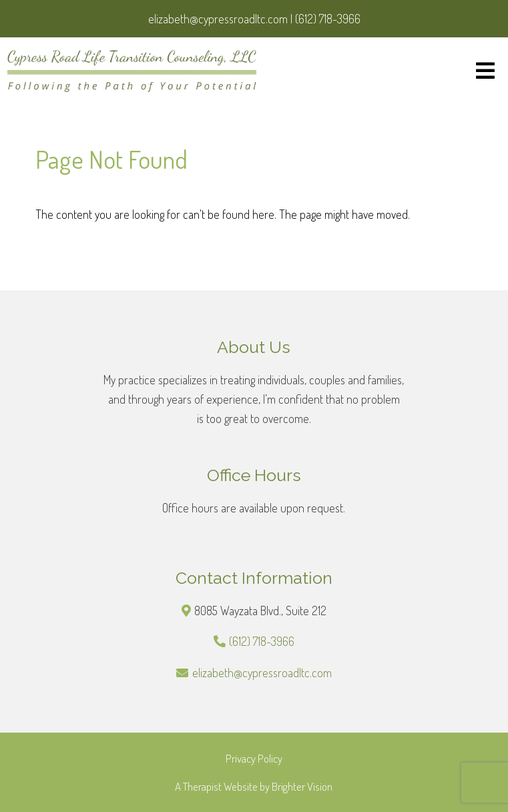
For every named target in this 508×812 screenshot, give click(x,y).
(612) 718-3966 (262, 641)
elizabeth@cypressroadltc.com (262, 673)
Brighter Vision (302, 786)
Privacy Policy (254, 758)
